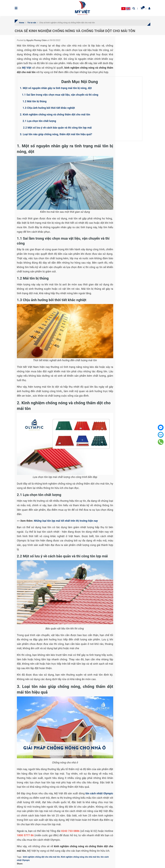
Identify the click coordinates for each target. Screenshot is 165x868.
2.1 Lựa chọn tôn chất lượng (39, 121)
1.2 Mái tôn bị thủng (35, 101)
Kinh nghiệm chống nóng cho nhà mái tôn (80, 857)
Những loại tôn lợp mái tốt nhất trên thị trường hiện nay (66, 521)
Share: (20, 864)
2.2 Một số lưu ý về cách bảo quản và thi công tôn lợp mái (57, 128)
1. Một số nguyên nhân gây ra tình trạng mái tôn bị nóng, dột (56, 88)
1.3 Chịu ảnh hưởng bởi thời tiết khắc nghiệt (49, 108)
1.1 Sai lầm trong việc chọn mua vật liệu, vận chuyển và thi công (60, 95)
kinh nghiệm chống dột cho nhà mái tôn (41, 857)
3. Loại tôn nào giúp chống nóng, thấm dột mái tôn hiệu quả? (56, 134)
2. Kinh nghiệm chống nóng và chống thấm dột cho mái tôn (55, 114)
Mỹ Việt (27, 68)
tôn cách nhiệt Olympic (99, 793)
